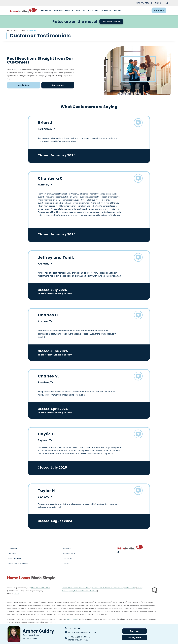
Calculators (12, 553)
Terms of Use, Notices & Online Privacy (77, 588)
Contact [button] (135, 631)
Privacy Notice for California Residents (83, 591)
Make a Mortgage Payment (18, 563)
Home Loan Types (15, 558)
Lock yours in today (111, 22)
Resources (67, 548)
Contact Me (67, 558)
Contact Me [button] (58, 85)
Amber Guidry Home (15, 30)
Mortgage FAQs (69, 553)
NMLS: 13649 (72, 619)
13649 (16, 594)
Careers (66, 563)
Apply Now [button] (24, 85)
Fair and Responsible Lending (125, 588)
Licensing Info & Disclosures (103, 588)
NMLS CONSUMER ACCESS (41, 588)
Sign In (158, 3)
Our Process (12, 548)
